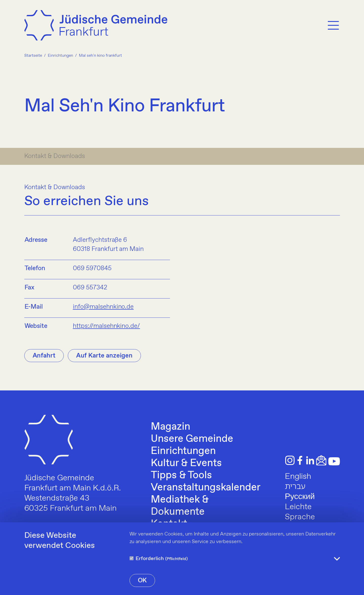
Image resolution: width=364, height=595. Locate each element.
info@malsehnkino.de (103, 307)
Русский (300, 497)
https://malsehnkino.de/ (106, 326)
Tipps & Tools (181, 475)
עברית (295, 487)
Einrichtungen (183, 451)
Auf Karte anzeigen (104, 356)
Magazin (170, 427)
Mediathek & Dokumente (180, 506)
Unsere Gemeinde (192, 439)
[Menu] (333, 26)
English (298, 477)
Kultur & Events (186, 463)
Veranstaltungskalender (206, 488)
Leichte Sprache (300, 512)
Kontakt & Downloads (55, 156)
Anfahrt (44, 356)
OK (142, 581)
